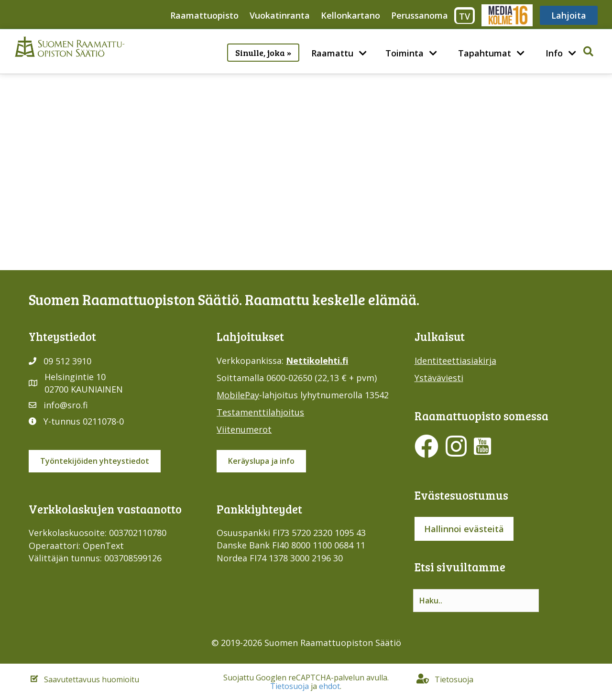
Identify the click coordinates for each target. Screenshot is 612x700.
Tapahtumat (485, 53)
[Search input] (476, 601)
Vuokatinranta (280, 15)
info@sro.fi (66, 405)
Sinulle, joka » (263, 53)
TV (464, 16)
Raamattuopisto (204, 15)
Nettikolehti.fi (317, 361)
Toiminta (404, 53)
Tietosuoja (290, 686)
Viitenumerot (244, 429)
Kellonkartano (350, 15)
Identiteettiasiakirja (455, 361)
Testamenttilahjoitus (260, 412)
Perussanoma (420, 15)
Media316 (507, 15)
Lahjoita (569, 15)
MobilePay (238, 395)
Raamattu (332, 53)
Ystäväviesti (439, 378)
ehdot (329, 686)
